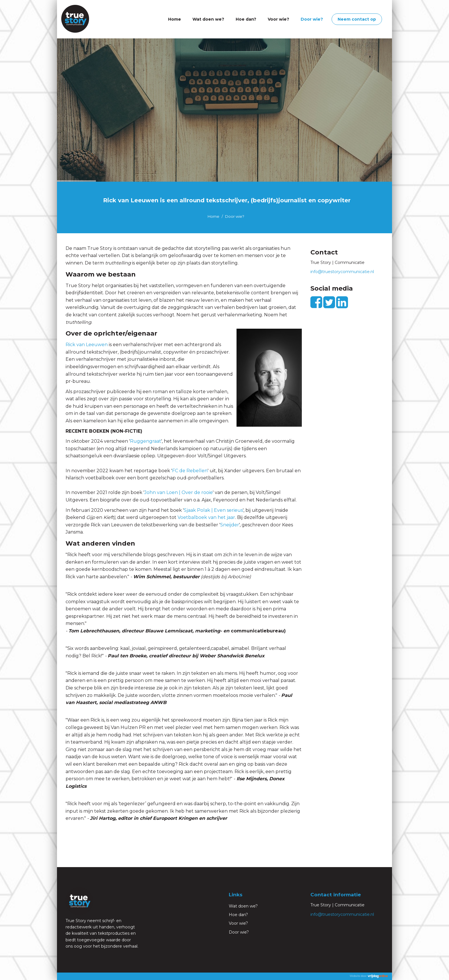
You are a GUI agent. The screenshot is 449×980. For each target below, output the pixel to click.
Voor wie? (278, 19)
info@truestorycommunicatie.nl (342, 272)
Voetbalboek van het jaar (206, 517)
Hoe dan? (246, 19)
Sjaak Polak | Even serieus (213, 510)
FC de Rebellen (190, 471)
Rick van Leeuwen (87, 345)
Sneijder (230, 525)
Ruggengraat (146, 441)
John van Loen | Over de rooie (179, 492)
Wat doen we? (208, 19)
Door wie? (312, 19)
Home (175, 19)
